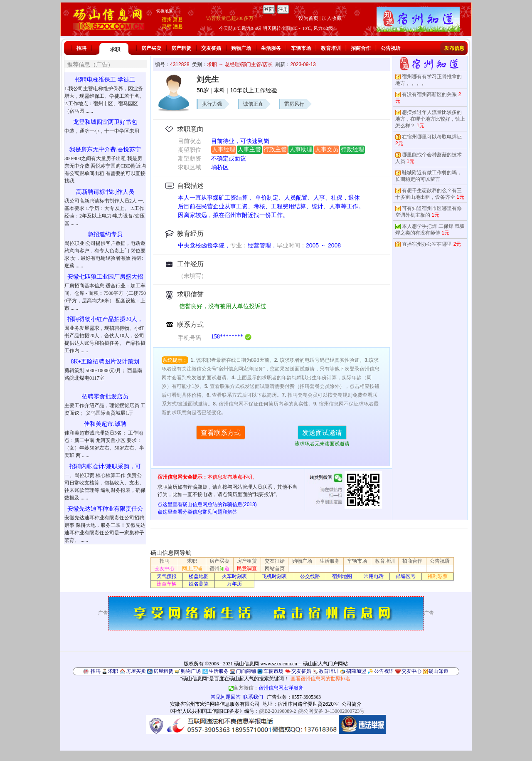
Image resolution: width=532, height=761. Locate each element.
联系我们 (253, 697)
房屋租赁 (163, 671)
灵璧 (167, 27)
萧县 (178, 20)
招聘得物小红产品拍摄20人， (105, 319)
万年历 (234, 584)
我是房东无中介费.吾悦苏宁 (105, 149)
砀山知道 (438, 671)
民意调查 (247, 568)
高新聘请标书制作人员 (105, 192)
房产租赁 (181, 48)
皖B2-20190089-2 (278, 711)
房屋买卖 (136, 671)
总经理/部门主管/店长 (249, 64)
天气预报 (167, 576)
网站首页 (275, 568)
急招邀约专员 (105, 234)
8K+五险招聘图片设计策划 (105, 362)
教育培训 (331, 48)
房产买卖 (151, 48)
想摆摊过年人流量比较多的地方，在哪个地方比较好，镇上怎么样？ (430, 119)
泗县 (178, 27)
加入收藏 (332, 18)
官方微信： (266, 688)
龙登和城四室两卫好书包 (105, 122)
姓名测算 (199, 584)
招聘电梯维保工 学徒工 (105, 80)
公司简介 (352, 704)
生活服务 (271, 48)
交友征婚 (211, 48)
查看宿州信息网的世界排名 (320, 679)
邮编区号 (406, 576)
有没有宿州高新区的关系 (429, 94)
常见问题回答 (226, 697)
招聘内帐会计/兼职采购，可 (105, 466)
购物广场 (241, 48)
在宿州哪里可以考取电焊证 (432, 137)
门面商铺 (246, 671)
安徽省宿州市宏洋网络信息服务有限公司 (215, 704)
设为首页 (308, 18)
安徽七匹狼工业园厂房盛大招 (105, 277)
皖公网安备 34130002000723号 (331, 711)
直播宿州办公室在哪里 (427, 244)
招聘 (81, 48)
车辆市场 (301, 48)
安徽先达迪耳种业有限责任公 (105, 509)
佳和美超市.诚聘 (105, 424)
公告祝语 (391, 48)
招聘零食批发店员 (105, 397)
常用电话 (374, 576)
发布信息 (454, 48)
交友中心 (165, 568)
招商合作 (361, 48)
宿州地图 (342, 576)
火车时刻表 (234, 576)
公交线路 (310, 576)
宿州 (167, 20)
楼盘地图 (199, 576)
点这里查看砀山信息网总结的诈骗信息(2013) (207, 504)
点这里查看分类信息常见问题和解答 (197, 512)
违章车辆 (167, 584)
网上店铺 (192, 568)
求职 (115, 49)
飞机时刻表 (274, 576)
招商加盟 (356, 671)
